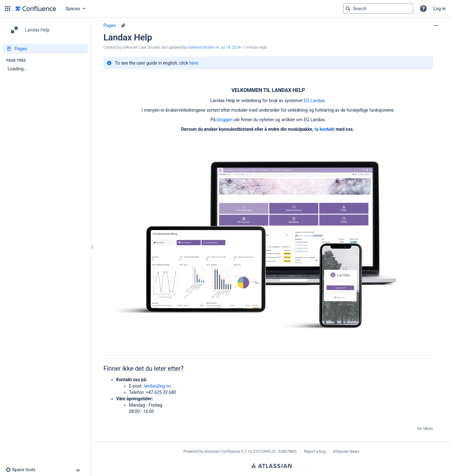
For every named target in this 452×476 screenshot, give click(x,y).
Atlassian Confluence (222, 451)
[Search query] (378, 9)
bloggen (225, 120)
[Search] (348, 9)
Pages (110, 25)
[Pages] (45, 49)
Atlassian (271, 465)
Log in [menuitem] (440, 9)
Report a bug (315, 451)
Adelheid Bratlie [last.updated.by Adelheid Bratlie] (201, 47)
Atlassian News (346, 451)
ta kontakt (325, 129)
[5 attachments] (123, 25)
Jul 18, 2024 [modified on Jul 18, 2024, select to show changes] (230, 47)
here (194, 63)
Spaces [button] (73, 9)
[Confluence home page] (36, 9)
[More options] (436, 25)
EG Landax (314, 101)
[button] (8, 9)
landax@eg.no (157, 386)
